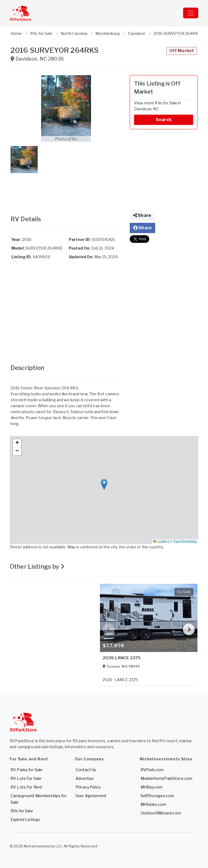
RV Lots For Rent (26, 787)
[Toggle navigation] (191, 13)
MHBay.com (152, 787)
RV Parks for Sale (27, 770)
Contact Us (86, 770)
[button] (66, 108)
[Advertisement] (66, 189)
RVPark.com (152, 770)
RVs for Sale (22, 811)
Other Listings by (37, 566)
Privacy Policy (88, 787)
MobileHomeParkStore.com (166, 778)
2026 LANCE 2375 (122, 658)
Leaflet (160, 542)
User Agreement (91, 796)
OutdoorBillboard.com (161, 813)
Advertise (85, 778)
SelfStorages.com (157, 796)
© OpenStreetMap (183, 542)
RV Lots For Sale (26, 778)
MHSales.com (153, 804)
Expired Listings (25, 819)
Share (142, 215)
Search (164, 120)
